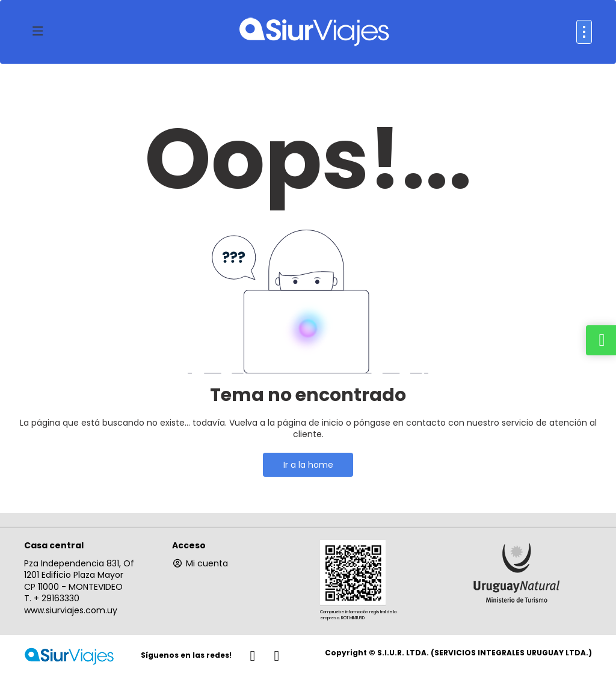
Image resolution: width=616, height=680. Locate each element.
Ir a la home (308, 465)
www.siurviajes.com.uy (71, 610)
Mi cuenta (200, 563)
